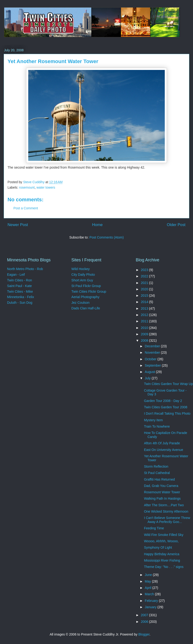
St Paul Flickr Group (86, 286)
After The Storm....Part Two (164, 505)
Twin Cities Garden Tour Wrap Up (169, 384)
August (150, 372)
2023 (145, 270)
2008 (145, 340)
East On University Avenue (164, 450)
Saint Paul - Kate (19, 286)
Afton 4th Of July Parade (162, 443)
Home (97, 225)
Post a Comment (26, 208)
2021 (145, 283)
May (148, 581)
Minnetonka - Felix (20, 297)
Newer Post (18, 225)
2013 (145, 308)
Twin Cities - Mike (20, 292)
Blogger (144, 634)
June (149, 575)
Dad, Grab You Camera (161, 486)
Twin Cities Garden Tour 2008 (166, 407)
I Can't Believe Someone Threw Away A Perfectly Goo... (167, 520)
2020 (145, 289)
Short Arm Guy (82, 280)
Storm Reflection (156, 466)
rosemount (27, 187)
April (149, 588)
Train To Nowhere (157, 426)
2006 (145, 622)
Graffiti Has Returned (159, 479)
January (151, 607)
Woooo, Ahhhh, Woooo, (161, 541)
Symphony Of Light (158, 547)
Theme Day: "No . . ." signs (164, 567)
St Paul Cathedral (157, 473)
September (153, 365)
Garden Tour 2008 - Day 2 (163, 401)
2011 (145, 321)
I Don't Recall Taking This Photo (167, 413)
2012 (145, 315)
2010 (145, 328)
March (150, 594)
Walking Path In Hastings (162, 498)
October (151, 359)
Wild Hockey (80, 269)
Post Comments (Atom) (107, 237)
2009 (145, 334)
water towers (46, 187)
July (148, 378)
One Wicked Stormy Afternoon (166, 511)
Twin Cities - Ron (20, 280)
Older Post (176, 225)
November (153, 352)
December (153, 346)
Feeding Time (154, 528)
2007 (145, 615)
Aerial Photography (85, 297)
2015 (145, 296)
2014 (145, 302)
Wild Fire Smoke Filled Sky (164, 535)
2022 (145, 276)
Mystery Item (153, 420)
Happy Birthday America (162, 554)
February (152, 601)
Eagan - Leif (16, 275)
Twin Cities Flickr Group (89, 292)
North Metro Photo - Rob (25, 269)
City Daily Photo (83, 275)
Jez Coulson (80, 303)
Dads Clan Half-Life (86, 308)
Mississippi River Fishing (162, 560)
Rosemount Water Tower (162, 492)
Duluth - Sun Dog (20, 303)
